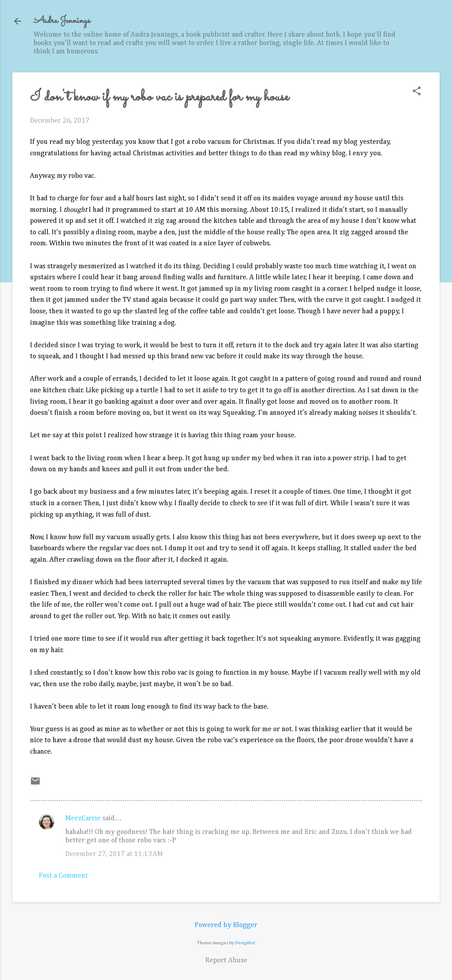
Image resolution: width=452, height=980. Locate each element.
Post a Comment (63, 876)
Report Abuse (226, 961)
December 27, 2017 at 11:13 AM (114, 854)
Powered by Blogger (226, 925)
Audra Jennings (62, 21)
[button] (417, 92)
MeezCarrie (83, 819)
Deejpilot (245, 943)
